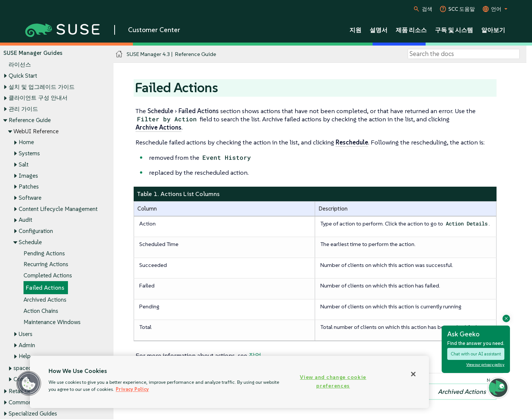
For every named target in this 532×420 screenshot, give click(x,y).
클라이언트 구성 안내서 (38, 98)
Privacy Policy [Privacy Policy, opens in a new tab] (132, 389)
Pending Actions (44, 253)
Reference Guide (30, 120)
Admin (27, 345)
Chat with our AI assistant (476, 354)
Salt (24, 164)
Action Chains (41, 311)
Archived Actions (45, 300)
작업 (255, 355)
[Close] (413, 374)
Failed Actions (45, 288)
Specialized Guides (33, 413)
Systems (29, 153)
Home (26, 142)
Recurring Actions (46, 265)
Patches (29, 187)
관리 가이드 (23, 109)
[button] (29, 383)
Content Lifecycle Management (58, 209)
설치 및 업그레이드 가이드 (42, 87)
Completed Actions (48, 276)
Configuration (36, 231)
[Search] (464, 54)
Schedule (30, 242)
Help (25, 356)
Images (28, 176)
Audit (25, 220)
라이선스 (20, 65)
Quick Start (23, 76)
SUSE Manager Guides (33, 53)
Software (30, 198)
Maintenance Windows (52, 322)
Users (26, 334)
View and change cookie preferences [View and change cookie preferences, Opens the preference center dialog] (333, 381)
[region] (229, 382)
